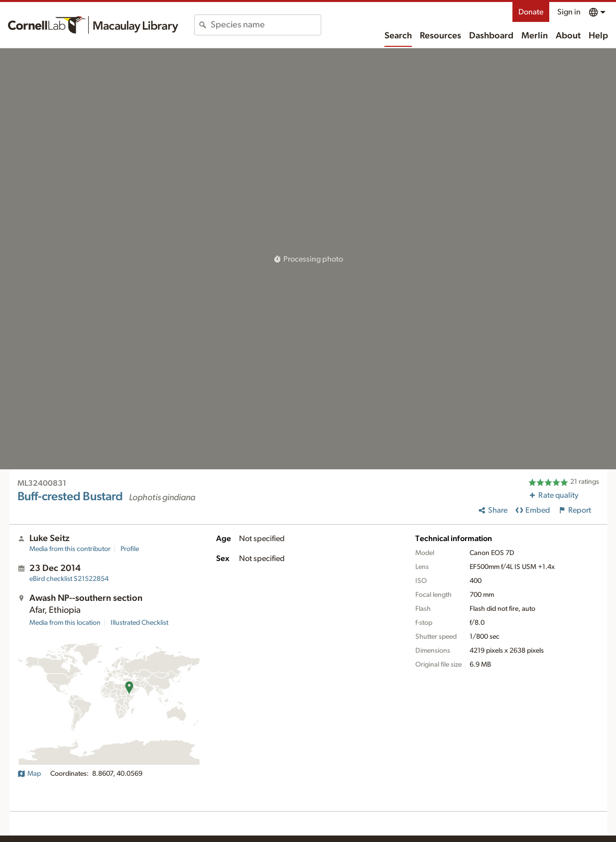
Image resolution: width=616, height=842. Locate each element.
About (568, 36)
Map (29, 774)
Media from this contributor (70, 549)
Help (598, 36)
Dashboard (491, 36)
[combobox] (266, 25)
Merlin (535, 36)
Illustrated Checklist (139, 623)
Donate (531, 12)
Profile (130, 549)
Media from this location (65, 623)
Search (398, 36)
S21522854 (69, 579)
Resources (440, 36)
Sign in (569, 12)
